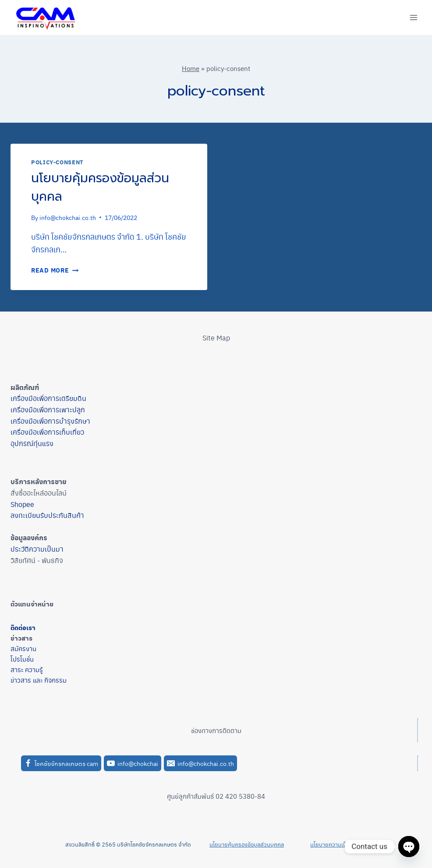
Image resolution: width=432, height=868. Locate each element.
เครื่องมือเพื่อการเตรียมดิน (48, 398)
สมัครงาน (23, 648)
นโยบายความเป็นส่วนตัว (338, 844)
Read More (55, 270)
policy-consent (57, 162)
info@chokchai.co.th (68, 217)
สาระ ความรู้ (27, 669)
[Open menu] (413, 17)
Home (191, 68)
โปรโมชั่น (22, 659)
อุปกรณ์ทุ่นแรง (32, 443)
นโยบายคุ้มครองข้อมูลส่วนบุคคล (100, 187)
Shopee (22, 504)
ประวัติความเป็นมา (37, 549)
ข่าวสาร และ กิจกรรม (39, 680)
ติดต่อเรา (23, 627)
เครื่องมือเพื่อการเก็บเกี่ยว (47, 432)
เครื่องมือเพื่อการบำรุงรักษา (50, 421)
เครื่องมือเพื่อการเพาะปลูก (48, 409)
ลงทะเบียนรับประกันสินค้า (47, 515)
